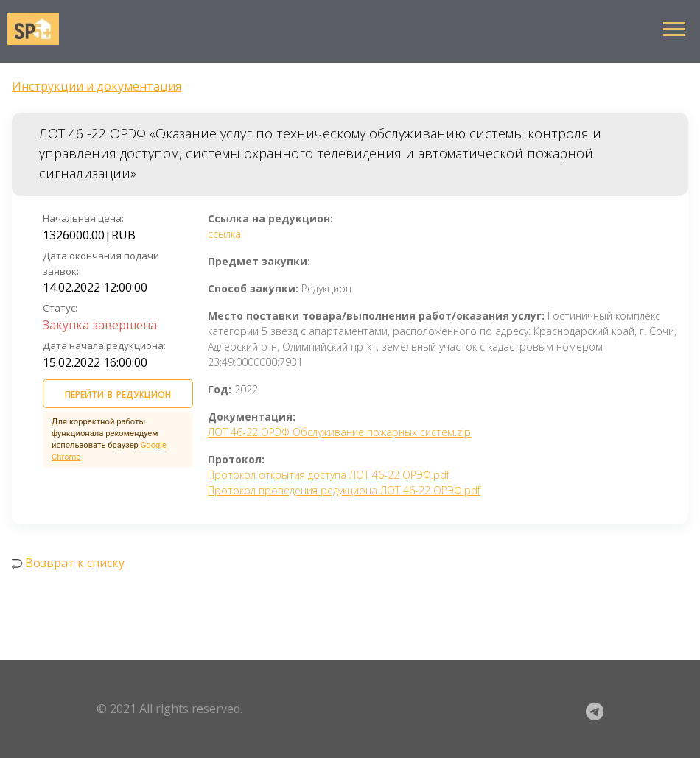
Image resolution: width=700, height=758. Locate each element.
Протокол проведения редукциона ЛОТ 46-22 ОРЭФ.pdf (344, 490)
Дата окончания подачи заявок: (101, 263)
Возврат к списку (75, 563)
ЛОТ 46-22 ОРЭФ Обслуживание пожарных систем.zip (339, 432)
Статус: (60, 308)
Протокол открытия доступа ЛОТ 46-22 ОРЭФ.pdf (329, 475)
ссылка (224, 234)
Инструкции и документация (97, 86)
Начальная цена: (83, 218)
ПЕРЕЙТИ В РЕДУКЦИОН (118, 393)
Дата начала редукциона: (104, 345)
